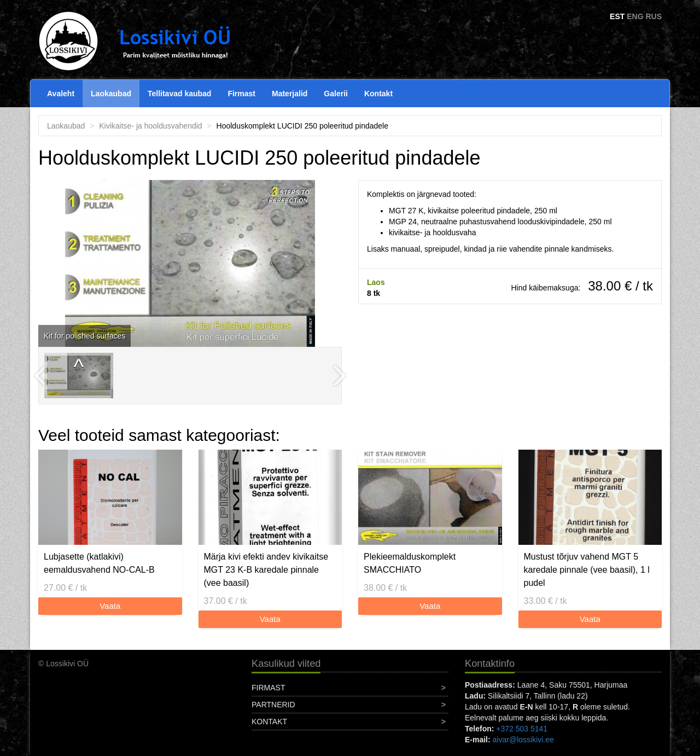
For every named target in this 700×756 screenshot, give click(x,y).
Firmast (241, 94)
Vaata (110, 606)
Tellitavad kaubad (179, 94)
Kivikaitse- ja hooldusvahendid (150, 126)
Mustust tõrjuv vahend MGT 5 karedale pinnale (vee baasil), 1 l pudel (587, 570)
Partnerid (273, 705)
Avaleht (61, 94)
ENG (635, 16)
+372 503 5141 (522, 729)
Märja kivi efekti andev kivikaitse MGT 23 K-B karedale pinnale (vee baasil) (266, 570)
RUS (654, 16)
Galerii (336, 94)
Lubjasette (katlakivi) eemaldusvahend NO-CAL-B (99, 563)
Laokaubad (111, 94)
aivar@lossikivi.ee (523, 740)
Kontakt (378, 94)
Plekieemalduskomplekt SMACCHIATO (410, 563)
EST (617, 16)
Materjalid (290, 94)
